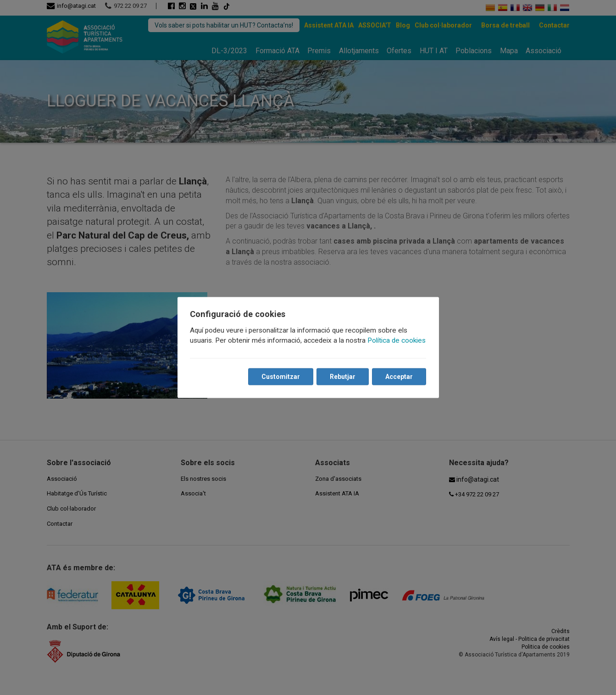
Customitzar (281, 377)
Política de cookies (397, 340)
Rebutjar (343, 377)
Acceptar (399, 377)
